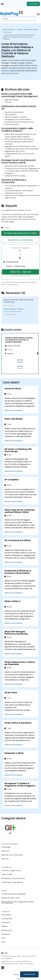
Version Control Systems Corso (27, 29)
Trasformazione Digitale (14, 894)
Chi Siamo (6, 915)
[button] (37, 353)
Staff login (20, 979)
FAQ (3, 938)
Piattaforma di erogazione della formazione (18, 902)
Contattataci (29, 974)
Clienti (5, 926)
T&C (3, 942)
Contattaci (33, 4)
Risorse (5, 859)
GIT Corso (8, 32)
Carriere (6, 934)
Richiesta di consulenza (13, 878)
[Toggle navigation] (38, 14)
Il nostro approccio (11, 870)
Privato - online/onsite (16, 266)
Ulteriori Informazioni (10, 73)
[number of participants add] (20, 258)
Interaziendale (12, 262)
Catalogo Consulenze (12, 882)
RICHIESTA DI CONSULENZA (20, 240)
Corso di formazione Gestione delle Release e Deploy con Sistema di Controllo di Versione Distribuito (19, 37)
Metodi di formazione (12, 855)
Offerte (5, 851)
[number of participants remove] (20, 251)
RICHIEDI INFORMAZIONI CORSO (20, 233)
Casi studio (7, 874)
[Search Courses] (18, 19)
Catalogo (6, 847)
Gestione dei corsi (11, 898)
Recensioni (7, 930)
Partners (6, 923)
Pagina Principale (8, 29)
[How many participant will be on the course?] (20, 254)
